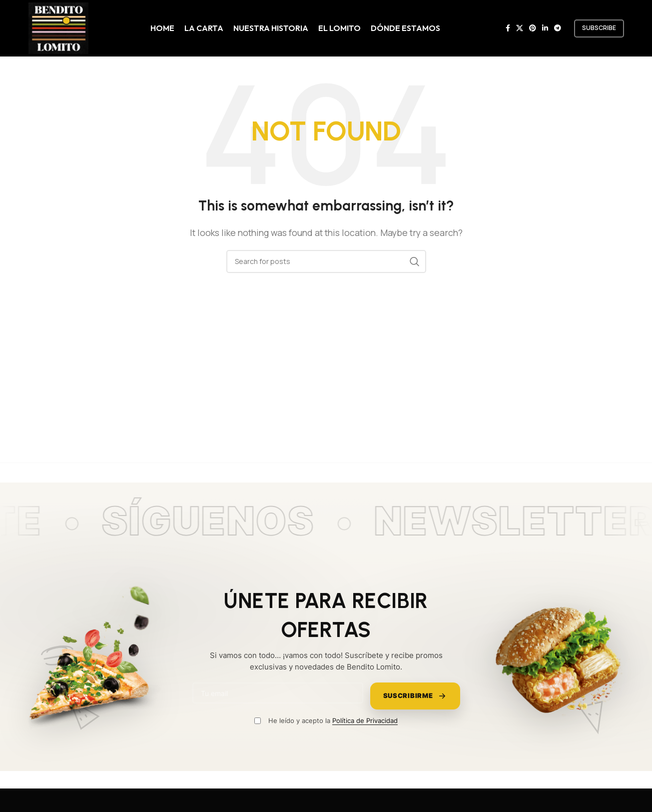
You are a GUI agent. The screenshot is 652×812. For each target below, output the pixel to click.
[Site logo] (58, 27)
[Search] (326, 261)
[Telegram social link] (558, 28)
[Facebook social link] (508, 28)
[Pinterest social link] (533, 28)
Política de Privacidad (365, 720)
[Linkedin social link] (545, 28)
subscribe (599, 28)
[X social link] (520, 28)
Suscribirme (415, 696)
